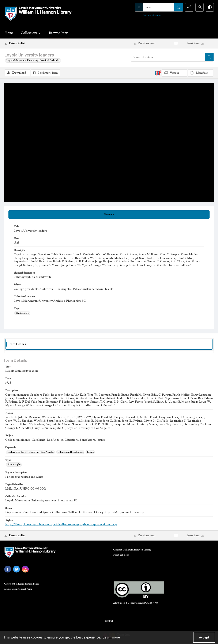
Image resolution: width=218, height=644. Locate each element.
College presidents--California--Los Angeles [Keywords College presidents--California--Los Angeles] (31, 452)
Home (9, 33)
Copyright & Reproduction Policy (22, 584)
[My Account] (199, 7)
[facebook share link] (8, 569)
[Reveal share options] (188, 7)
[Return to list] (33, 43)
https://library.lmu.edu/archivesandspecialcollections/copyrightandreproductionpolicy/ (61, 524)
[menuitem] (109, 621)
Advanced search (143, 15)
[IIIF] (158, 73)
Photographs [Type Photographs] (23, 313)
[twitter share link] (16, 569)
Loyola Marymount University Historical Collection (33, 60)
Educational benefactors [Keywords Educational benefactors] (71, 452)
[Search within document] (209, 57)
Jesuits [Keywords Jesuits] (90, 452)
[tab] (109, 215)
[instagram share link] (25, 569)
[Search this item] (168, 57)
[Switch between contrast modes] (210, 7)
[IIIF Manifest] (200, 73)
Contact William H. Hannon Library (132, 550)
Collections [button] (31, 33)
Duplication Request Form (18, 589)
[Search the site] (150, 7)
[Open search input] (178, 7)
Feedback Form (121, 555)
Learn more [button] (111, 637)
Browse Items (59, 33)
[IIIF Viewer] (174, 73)
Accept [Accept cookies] (204, 637)
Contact (109, 621)
